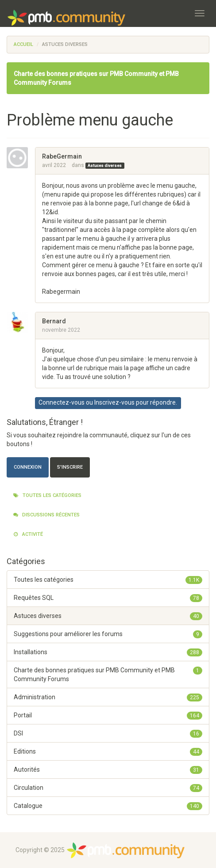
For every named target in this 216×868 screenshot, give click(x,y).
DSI (108, 733)
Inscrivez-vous (114, 402)
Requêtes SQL (108, 598)
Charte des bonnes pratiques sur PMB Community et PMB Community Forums (108, 674)
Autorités (108, 769)
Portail (108, 715)
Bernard (54, 321)
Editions (108, 751)
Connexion (28, 467)
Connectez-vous (62, 402)
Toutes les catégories (47, 495)
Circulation (108, 788)
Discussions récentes (46, 515)
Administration (108, 697)
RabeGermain (62, 156)
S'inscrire (70, 467)
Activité (28, 534)
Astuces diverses (105, 166)
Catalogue (108, 806)
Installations (108, 652)
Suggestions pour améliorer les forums (108, 634)
